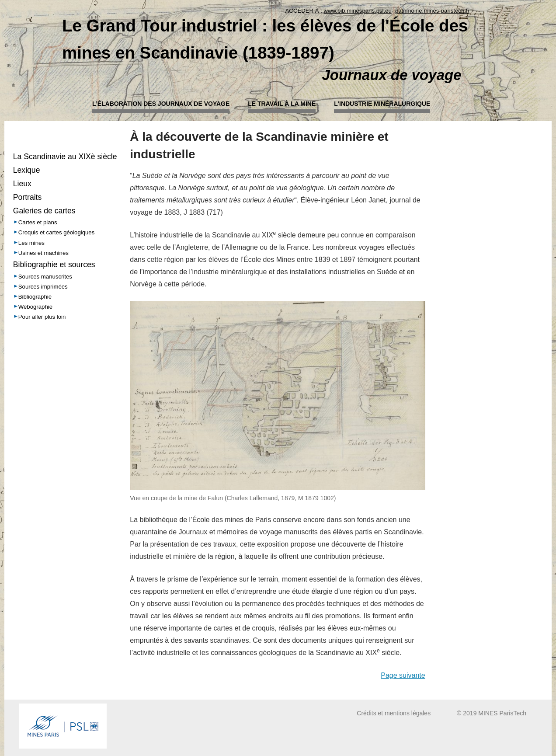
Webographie (35, 307)
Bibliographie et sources (54, 265)
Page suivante (403, 675)
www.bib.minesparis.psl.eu (358, 11)
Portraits (28, 197)
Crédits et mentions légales (394, 713)
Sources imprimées (43, 287)
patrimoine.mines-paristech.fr (432, 11)
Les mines (31, 243)
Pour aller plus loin (42, 317)
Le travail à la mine (282, 104)
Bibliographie (35, 297)
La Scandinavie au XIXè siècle (65, 157)
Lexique (27, 170)
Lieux (22, 184)
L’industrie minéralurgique (382, 104)
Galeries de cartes (44, 211)
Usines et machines (43, 253)
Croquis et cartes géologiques (56, 232)
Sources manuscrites (45, 277)
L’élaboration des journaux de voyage (161, 104)
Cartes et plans (38, 222)
